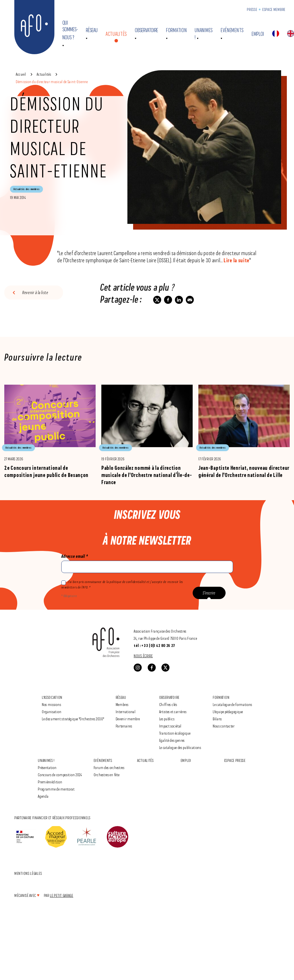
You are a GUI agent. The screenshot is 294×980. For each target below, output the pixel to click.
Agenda (43, 796)
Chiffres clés (168, 704)
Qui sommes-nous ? (70, 30)
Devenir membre (128, 719)
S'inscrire (209, 593)
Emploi (258, 34)
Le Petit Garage (62, 895)
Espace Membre (274, 9)
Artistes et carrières (173, 712)
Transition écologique (175, 733)
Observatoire (146, 30)
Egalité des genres (172, 740)
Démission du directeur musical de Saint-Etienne (52, 82)
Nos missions (51, 704)
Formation (176, 30)
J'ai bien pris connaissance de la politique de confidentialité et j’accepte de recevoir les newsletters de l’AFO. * (122, 584)
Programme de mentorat (56, 789)
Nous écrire (143, 656)
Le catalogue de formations (232, 704)
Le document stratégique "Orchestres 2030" (73, 719)
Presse (252, 9)
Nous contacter (224, 726)
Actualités (116, 34)
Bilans (217, 719)
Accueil (21, 74)
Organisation (52, 712)
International (126, 712)
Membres (122, 704)
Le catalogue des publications (180, 747)
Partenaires (124, 726)
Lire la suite (236, 260)
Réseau (92, 30)
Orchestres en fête (107, 775)
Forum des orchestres (109, 767)
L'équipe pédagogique (228, 712)
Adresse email (75, 556)
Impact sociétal (170, 726)
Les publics (167, 719)
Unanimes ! (46, 760)
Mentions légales (28, 873)
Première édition (50, 782)
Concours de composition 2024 (60, 775)
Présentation (47, 767)
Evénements (232, 30)
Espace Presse (235, 760)
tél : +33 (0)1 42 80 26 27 (154, 645)
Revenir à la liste (35, 293)
